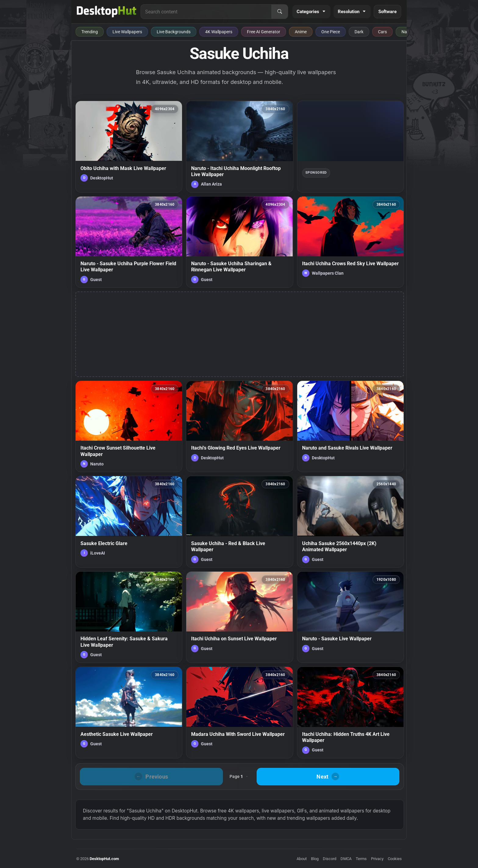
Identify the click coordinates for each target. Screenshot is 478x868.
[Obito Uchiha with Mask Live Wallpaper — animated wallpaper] (129, 146)
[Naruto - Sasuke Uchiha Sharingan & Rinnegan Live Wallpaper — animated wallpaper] (239, 242)
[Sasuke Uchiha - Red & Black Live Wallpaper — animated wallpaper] (239, 522)
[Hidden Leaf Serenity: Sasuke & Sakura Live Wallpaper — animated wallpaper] (129, 617)
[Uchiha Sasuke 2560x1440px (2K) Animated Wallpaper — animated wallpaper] (350, 522)
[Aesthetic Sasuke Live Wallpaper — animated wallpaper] (129, 712)
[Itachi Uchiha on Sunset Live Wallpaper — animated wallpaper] (239, 617)
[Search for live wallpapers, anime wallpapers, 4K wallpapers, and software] (206, 12)
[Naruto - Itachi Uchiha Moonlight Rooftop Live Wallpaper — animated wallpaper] (239, 146)
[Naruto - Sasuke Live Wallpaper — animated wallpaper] (350, 617)
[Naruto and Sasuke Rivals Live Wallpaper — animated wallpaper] (350, 426)
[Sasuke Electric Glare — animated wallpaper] (129, 522)
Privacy (377, 859)
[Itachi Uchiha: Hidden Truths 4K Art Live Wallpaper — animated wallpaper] (350, 712)
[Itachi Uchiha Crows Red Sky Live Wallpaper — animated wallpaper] (350, 242)
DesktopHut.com (104, 859)
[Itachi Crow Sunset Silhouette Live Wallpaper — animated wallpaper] (129, 426)
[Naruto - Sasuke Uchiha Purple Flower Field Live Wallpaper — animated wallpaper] (129, 242)
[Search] (280, 12)
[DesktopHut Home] (107, 12)
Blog (315, 859)
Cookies (395, 859)
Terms (361, 859)
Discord (330, 859)
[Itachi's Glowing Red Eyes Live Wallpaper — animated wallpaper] (239, 426)
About (302, 859)
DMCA (346, 859)
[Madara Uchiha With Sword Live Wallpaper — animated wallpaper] (239, 712)
